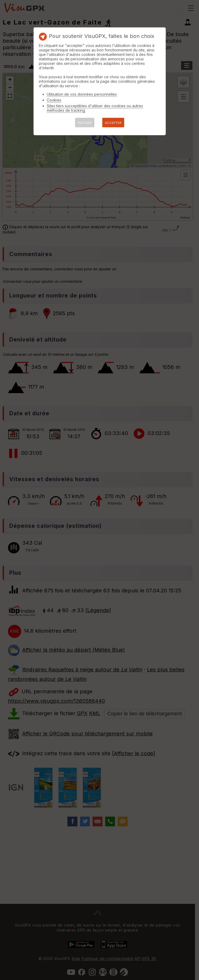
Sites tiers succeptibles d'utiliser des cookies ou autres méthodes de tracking (95, 108)
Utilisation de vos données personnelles (82, 94)
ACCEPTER (113, 123)
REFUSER (85, 123)
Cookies (54, 100)
